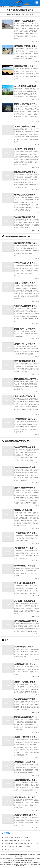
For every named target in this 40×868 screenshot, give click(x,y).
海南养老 (13, 864)
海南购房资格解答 (12, 863)
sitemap (32, 855)
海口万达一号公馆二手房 (24, 841)
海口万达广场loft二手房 (8, 844)
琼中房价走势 (7, 864)
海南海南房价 (22, 859)
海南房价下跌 (24, 863)
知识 (19, 856)
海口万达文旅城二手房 (21, 844)
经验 (21, 856)
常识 (24, 856)
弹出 (37, 3)
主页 (3, 3)
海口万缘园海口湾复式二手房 (9, 841)
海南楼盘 (25, 860)
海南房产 (10, 859)
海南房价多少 (23, 864)
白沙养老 (17, 864)
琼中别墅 (29, 863)
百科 (16, 856)
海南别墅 (18, 863)
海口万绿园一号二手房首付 (21, 838)
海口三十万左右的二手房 (8, 847)
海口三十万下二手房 (33, 844)
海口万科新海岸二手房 (7, 838)
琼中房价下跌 (35, 863)
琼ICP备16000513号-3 (25, 855)
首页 (6, 6)
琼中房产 (28, 864)
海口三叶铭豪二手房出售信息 (23, 847)
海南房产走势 (4, 863)
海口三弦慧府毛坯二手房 (8, 850)
